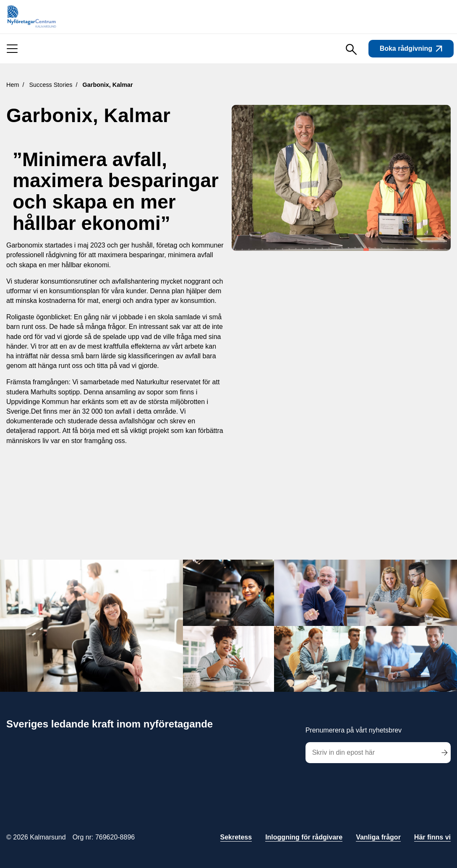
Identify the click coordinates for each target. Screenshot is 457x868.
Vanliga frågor (378, 837)
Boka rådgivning (411, 48)
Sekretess (236, 837)
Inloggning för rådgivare (304, 837)
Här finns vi (432, 837)
